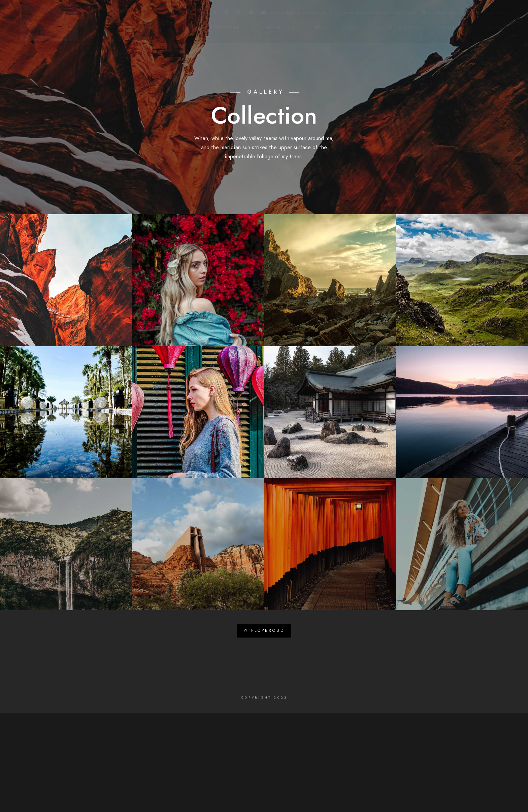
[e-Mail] (251, 14)
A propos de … (228, 28)
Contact (494, 28)
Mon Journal (452, 28)
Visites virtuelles (398, 28)
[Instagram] (239, 14)
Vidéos (352, 28)
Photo (321, 28)
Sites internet (280, 28)
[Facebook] (216, 14)
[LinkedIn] (227, 14)
